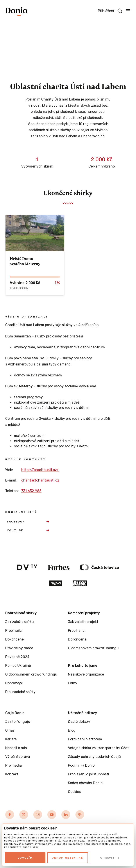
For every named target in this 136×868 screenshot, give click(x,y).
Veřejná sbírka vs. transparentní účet (98, 748)
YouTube (28, 530)
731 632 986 (31, 491)
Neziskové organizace (86, 674)
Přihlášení (106, 11)
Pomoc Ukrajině (18, 666)
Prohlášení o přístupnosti (89, 774)
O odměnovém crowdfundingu (93, 648)
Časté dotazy (79, 722)
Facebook (28, 522)
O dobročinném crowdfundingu (31, 674)
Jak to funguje (18, 722)
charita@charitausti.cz (40, 480)
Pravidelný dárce (19, 648)
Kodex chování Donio (85, 783)
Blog (72, 730)
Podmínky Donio (81, 765)
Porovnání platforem (85, 739)
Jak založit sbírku (20, 622)
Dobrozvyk (14, 683)
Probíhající (14, 631)
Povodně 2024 (17, 657)
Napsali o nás (16, 748)
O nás (10, 730)
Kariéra (11, 739)
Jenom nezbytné (68, 858)
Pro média (13, 765)
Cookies (74, 792)
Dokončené (14, 639)
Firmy (73, 683)
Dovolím (25, 858)
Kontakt (12, 774)
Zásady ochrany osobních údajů (94, 757)
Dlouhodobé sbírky (20, 692)
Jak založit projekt (83, 622)
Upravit (110, 858)
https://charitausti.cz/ (40, 470)
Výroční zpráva (18, 757)
